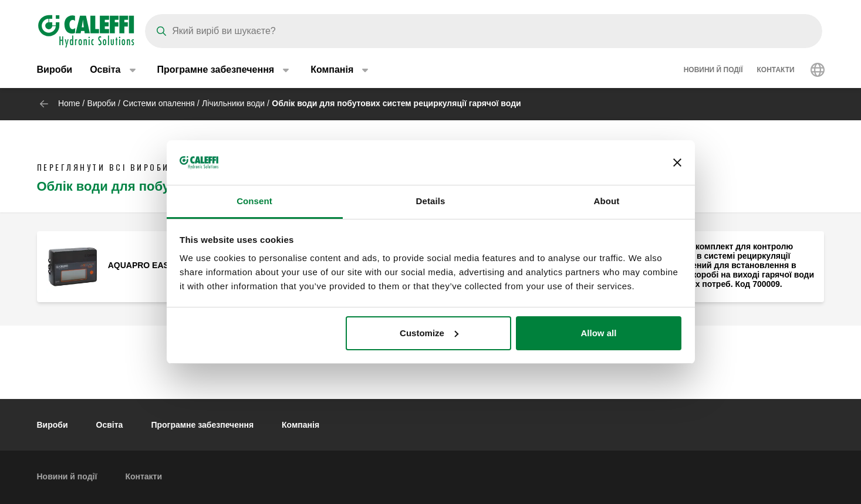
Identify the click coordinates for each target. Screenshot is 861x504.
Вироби (55, 70)
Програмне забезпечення (202, 425)
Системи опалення (158, 103)
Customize (429, 333)
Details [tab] (431, 201)
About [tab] (607, 201)
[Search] (484, 31)
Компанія (300, 425)
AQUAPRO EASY (141, 265)
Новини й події (713, 70)
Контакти (776, 70)
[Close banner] (677, 163)
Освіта (110, 425)
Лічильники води (233, 103)
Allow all (599, 333)
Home (69, 103)
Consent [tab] (254, 201)
